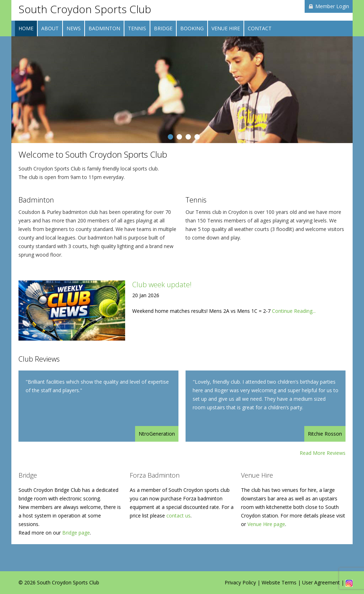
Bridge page (76, 533)
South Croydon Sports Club (85, 9)
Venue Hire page (266, 524)
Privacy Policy (240, 582)
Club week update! (162, 285)
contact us (178, 516)
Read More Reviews (323, 453)
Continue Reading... (294, 311)
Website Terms (279, 582)
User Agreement (321, 582)
